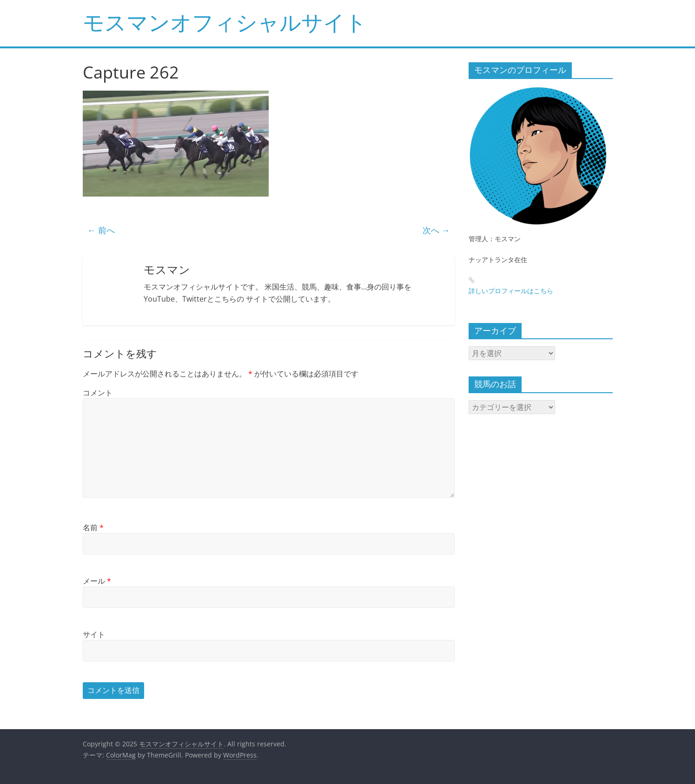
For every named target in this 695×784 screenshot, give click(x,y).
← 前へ (101, 230)
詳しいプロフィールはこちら (511, 291)
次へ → (436, 230)
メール (97, 581)
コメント (98, 393)
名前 (93, 527)
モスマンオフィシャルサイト (225, 22)
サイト (94, 634)
